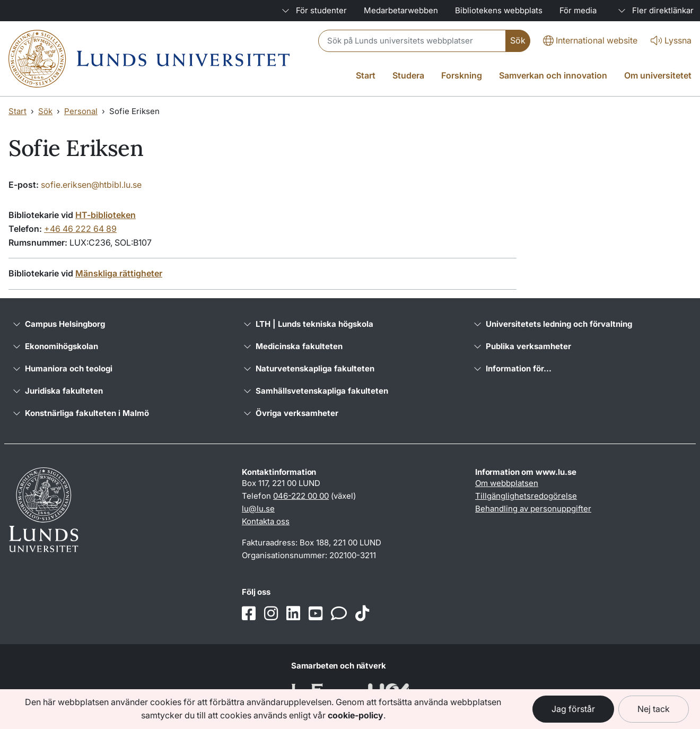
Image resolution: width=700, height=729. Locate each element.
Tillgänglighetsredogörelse (526, 496)
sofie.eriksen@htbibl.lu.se (91, 185)
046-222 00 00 (301, 496)
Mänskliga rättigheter (119, 273)
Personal (81, 111)
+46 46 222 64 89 (80, 229)
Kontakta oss (266, 521)
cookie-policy (356, 715)
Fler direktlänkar (654, 10)
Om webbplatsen (507, 483)
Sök (45, 111)
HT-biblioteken (106, 215)
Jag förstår (573, 709)
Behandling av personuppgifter (533, 509)
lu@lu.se (258, 509)
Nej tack (654, 709)
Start (17, 111)
